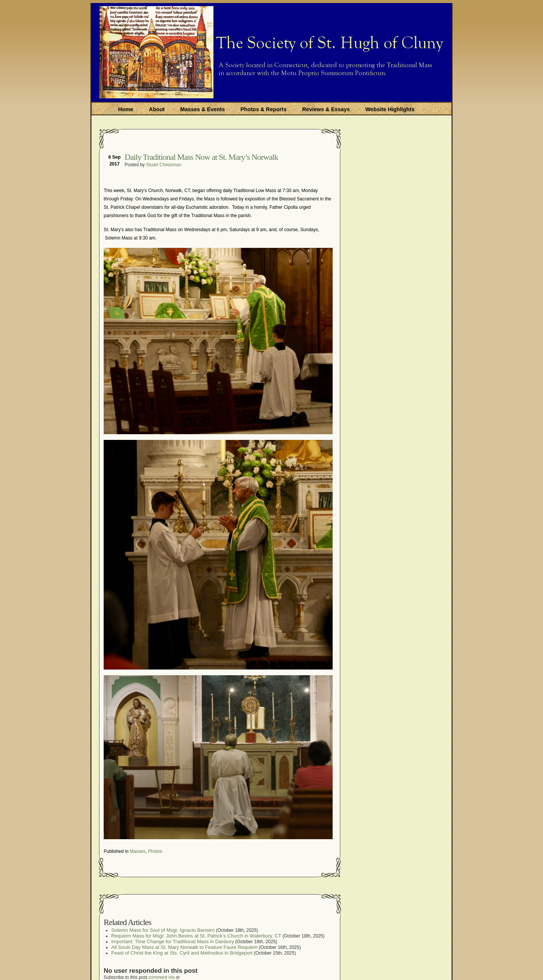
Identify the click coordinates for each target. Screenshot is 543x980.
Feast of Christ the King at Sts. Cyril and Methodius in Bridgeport (182, 953)
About (157, 109)
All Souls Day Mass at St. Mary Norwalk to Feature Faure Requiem (184, 947)
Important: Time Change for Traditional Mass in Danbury (173, 941)
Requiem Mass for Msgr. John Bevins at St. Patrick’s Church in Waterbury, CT (196, 936)
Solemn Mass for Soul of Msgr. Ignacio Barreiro (163, 930)
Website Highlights (390, 109)
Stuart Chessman (164, 165)
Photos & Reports (264, 109)
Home (126, 109)
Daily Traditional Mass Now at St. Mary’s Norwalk (201, 157)
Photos (155, 851)
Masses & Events (203, 109)
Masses (138, 851)
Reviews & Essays (326, 109)
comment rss (162, 977)
